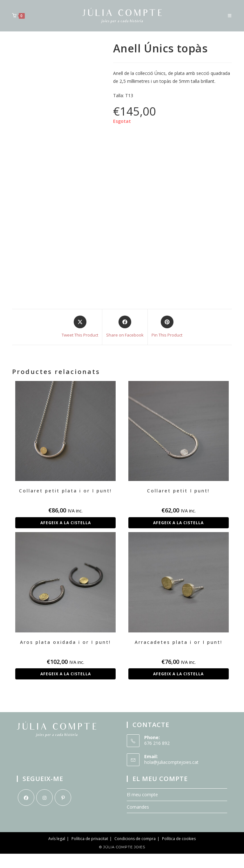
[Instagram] (44, 798)
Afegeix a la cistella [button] (66, 523)
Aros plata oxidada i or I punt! (65, 642)
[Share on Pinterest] (167, 327)
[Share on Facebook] (125, 327)
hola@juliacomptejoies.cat (171, 762)
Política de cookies (179, 839)
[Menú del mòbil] (230, 16)
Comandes (138, 807)
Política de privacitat (90, 839)
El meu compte (142, 795)
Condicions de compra (135, 839)
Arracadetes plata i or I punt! (179, 642)
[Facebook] (26, 798)
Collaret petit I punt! (178, 491)
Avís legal (57, 839)
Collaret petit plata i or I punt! (65, 491)
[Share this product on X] (80, 327)
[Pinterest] (63, 798)
